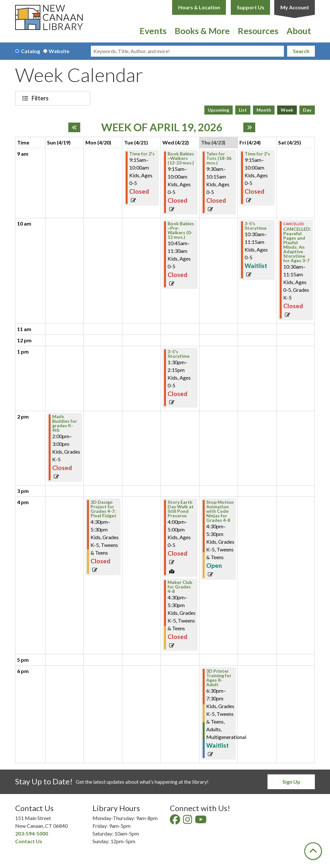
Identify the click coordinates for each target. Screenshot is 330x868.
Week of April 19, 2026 (162, 127)
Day (307, 110)
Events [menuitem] (153, 31)
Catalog (30, 51)
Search (301, 51)
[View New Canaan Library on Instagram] (188, 821)
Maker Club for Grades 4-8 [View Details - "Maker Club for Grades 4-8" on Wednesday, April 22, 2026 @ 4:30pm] (180, 587)
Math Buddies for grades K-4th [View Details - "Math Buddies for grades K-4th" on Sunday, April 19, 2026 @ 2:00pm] (65, 423)
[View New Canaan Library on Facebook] (175, 821)
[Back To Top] (313, 851)
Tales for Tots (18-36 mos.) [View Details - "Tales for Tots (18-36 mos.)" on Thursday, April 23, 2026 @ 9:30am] (219, 158)
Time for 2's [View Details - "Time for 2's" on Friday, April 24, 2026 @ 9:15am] (257, 154)
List (243, 110)
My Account (295, 7)
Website (59, 51)
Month (264, 110)
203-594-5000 (32, 833)
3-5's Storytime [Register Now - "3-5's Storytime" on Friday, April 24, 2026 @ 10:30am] (256, 226)
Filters (41, 98)
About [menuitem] (299, 31)
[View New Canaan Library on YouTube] (201, 821)
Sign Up (291, 782)
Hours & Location (199, 7)
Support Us (251, 7)
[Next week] (249, 127)
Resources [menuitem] (258, 31)
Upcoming (218, 110)
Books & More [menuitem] (202, 31)
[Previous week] (74, 127)
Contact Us (29, 841)
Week (287, 110)
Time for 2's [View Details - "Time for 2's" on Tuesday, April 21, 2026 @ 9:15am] (142, 154)
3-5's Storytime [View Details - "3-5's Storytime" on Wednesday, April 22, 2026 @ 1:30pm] (179, 354)
